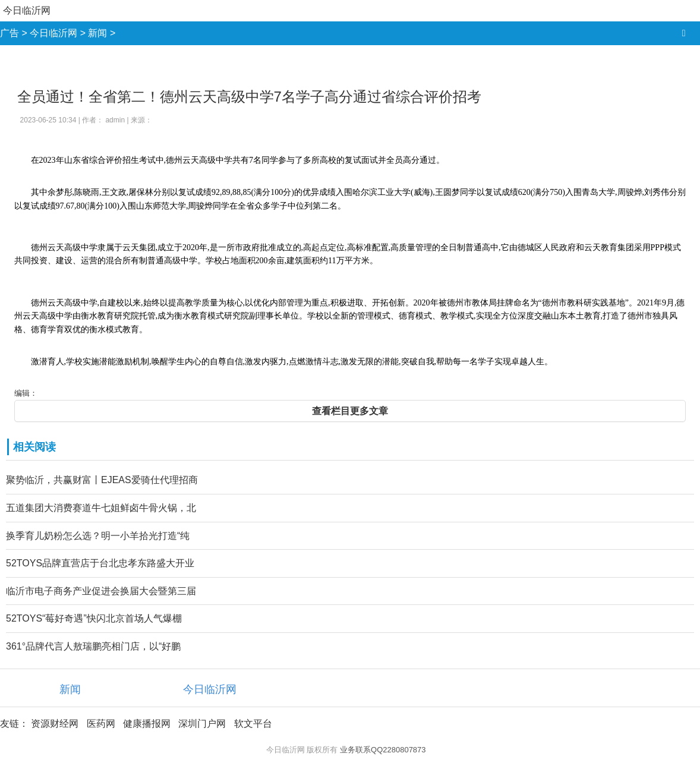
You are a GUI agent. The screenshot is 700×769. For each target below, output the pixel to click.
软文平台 (253, 724)
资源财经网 (55, 724)
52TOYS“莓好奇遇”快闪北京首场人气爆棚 (94, 618)
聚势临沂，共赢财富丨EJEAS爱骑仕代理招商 (102, 480)
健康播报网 (147, 724)
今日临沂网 (27, 10)
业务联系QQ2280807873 (383, 750)
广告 (10, 33)
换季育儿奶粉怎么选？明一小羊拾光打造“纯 (98, 536)
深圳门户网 (202, 724)
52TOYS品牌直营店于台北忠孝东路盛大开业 (100, 563)
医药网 (101, 724)
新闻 (97, 33)
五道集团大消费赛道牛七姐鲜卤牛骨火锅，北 (101, 508)
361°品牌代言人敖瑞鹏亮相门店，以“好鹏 (93, 646)
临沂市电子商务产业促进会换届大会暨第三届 (101, 591)
